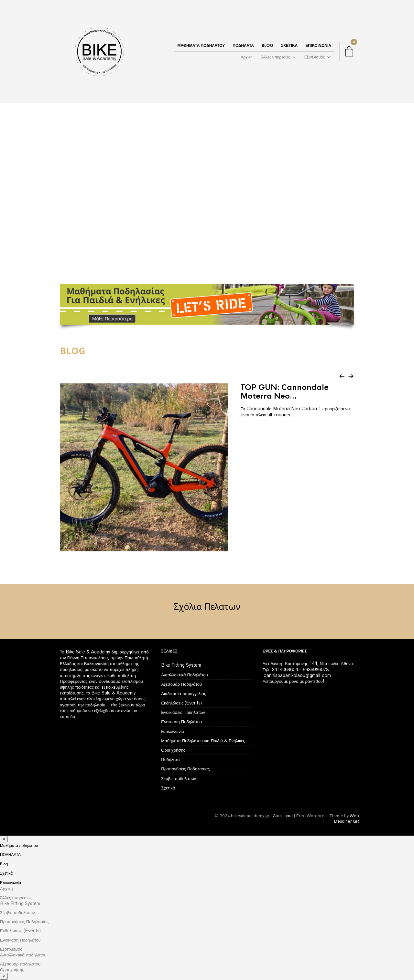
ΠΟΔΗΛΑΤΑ (243, 46)
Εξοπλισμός (315, 58)
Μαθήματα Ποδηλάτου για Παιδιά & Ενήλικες (203, 706)
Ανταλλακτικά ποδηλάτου (23, 920)
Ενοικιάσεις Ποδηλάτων (183, 678)
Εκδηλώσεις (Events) (181, 668)
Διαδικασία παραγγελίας (184, 659)
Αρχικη (246, 58)
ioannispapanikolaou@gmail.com (297, 641)
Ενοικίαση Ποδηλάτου (181, 687)
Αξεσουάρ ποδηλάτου (20, 929)
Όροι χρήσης (173, 715)
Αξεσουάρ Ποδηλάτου (181, 649)
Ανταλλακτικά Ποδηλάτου (184, 640)
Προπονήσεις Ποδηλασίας (185, 734)
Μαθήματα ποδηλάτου (201, 46)
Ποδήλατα (170, 725)
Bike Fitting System (181, 631)
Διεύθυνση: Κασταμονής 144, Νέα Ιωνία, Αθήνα (308, 629)
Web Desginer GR (347, 784)
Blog (267, 46)
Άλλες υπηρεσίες (276, 58)
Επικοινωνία (318, 46)
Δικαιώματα (283, 781)
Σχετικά (289, 46)
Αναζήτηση (409, 965)
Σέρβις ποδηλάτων (179, 744)
